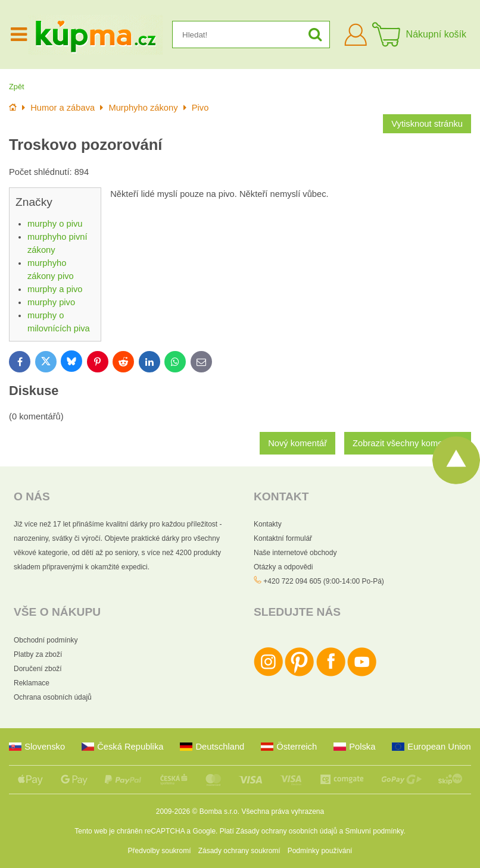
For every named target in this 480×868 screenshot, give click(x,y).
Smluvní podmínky (375, 831)
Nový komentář (297, 443)
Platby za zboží (38, 654)
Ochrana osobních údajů (53, 697)
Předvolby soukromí (160, 851)
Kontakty (268, 524)
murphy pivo (51, 302)
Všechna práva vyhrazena (283, 811)
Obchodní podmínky (46, 640)
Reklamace (32, 683)
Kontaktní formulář (283, 538)
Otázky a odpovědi (283, 567)
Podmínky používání (320, 851)
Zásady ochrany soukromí (239, 851)
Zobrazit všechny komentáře (408, 443)
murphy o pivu (55, 224)
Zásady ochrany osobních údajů (286, 831)
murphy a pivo (55, 289)
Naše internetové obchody (295, 553)
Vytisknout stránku (427, 124)
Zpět (17, 87)
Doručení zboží (38, 669)
